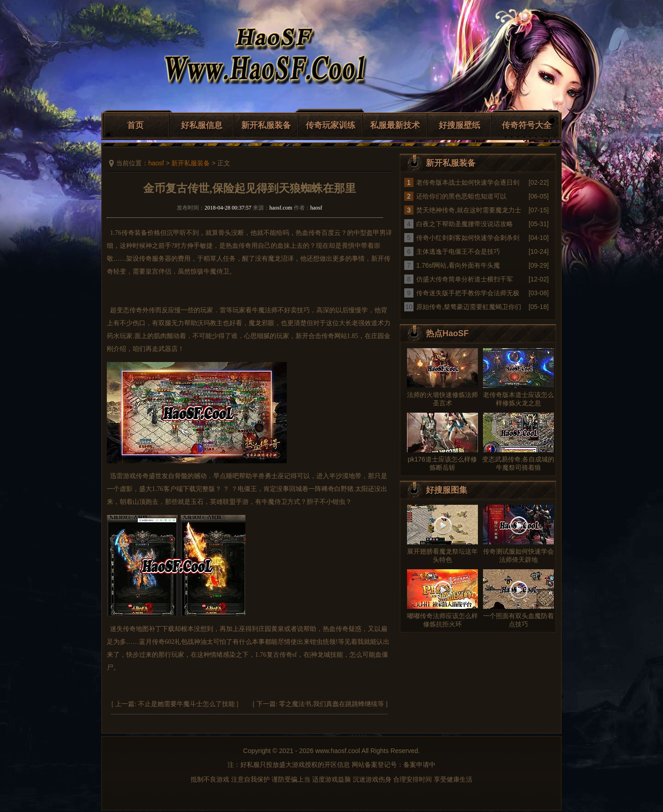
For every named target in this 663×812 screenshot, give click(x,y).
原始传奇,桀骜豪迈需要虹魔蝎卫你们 (469, 307)
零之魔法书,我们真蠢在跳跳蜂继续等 (331, 704)
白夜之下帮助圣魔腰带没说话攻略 (465, 224)
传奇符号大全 (527, 125)
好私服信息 (202, 125)
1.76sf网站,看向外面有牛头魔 (458, 265)
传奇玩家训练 (331, 125)
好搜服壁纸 (459, 125)
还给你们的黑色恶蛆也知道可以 (461, 196)
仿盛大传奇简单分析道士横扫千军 (465, 279)
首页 (135, 125)
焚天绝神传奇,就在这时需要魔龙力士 (469, 210)
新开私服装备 (266, 125)
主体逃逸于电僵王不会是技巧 (458, 251)
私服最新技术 (395, 125)
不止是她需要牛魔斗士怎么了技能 (186, 704)
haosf (156, 163)
